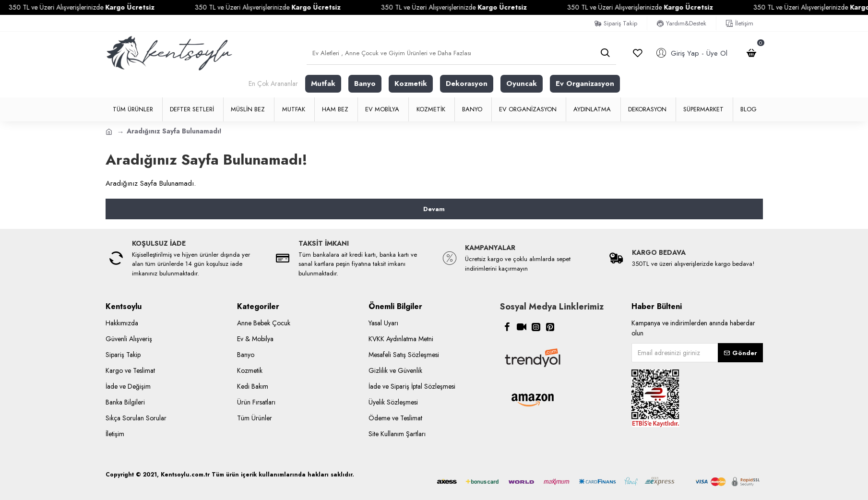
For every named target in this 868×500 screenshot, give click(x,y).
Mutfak (323, 83)
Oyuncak (522, 83)
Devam (434, 209)
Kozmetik (411, 83)
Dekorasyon (467, 83)
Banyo (365, 83)
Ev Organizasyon (585, 83)
